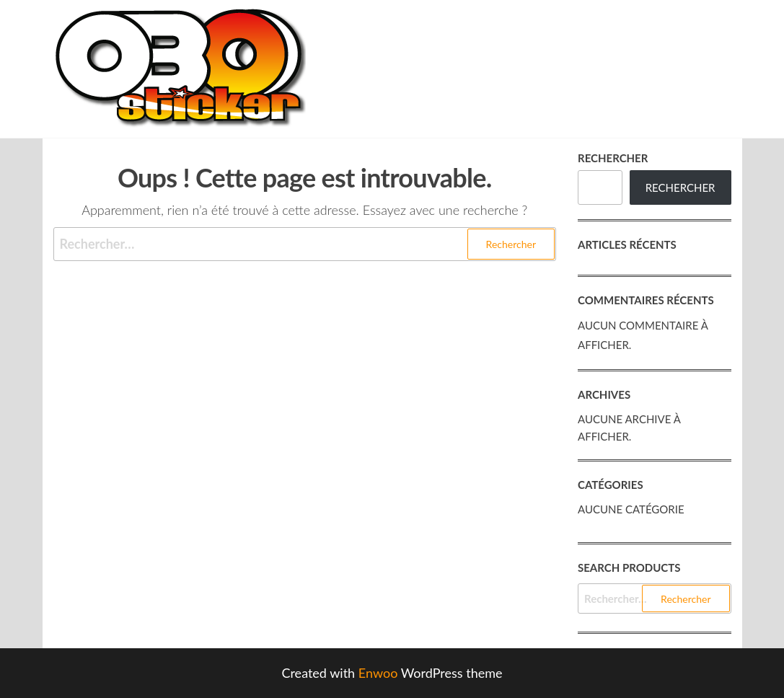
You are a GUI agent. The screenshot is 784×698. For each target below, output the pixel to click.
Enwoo (378, 673)
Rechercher (613, 158)
